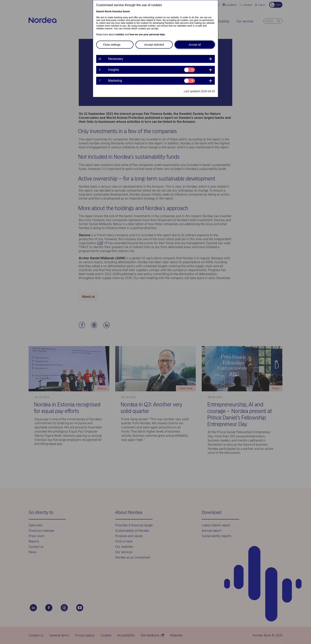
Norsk (108, 12)
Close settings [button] (112, 45)
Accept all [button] (195, 45)
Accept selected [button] (154, 45)
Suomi (126, 12)
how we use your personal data (147, 35)
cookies (120, 35)
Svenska (117, 12)
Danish (100, 12)
